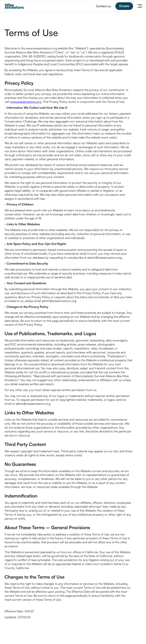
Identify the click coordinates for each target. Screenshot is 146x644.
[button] (140, 6)
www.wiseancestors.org (26, 102)
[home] (14, 6)
